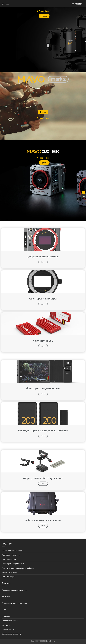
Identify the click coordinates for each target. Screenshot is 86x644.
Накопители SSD (9, 559)
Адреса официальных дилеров (15, 590)
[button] (43, 11)
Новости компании (10, 621)
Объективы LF (8, 629)
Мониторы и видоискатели (13, 563)
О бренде (6, 616)
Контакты (6, 625)
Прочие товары (8, 577)
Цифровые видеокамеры (12, 550)
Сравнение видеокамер (12, 634)
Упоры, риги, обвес (10, 572)
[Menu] (8, 4)
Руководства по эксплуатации (14, 603)
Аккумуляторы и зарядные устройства (18, 568)
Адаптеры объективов (11, 555)
